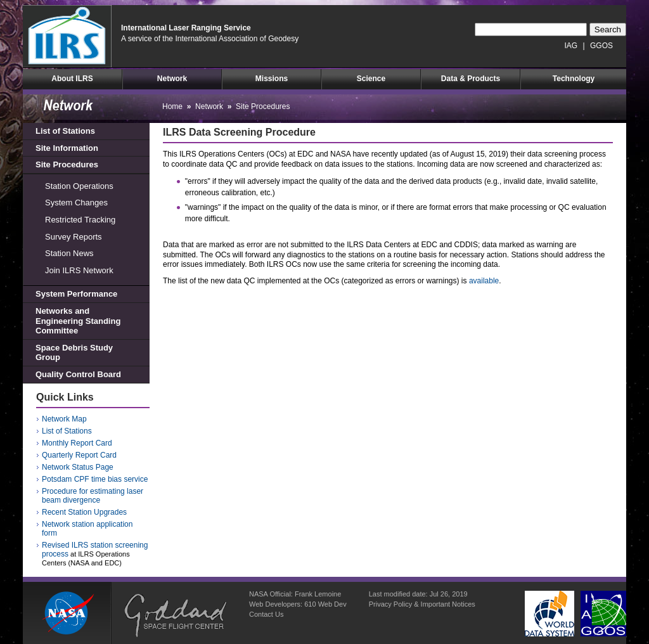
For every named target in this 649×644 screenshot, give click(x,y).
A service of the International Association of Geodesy (210, 39)
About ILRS (72, 79)
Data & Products (471, 79)
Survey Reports (74, 237)
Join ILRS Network (79, 270)
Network (172, 79)
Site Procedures (67, 164)
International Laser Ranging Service (186, 28)
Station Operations (79, 186)
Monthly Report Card (77, 443)
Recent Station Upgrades (84, 512)
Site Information (67, 148)
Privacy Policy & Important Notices (422, 604)
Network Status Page (78, 467)
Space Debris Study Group (74, 353)
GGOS (601, 46)
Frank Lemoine (318, 594)
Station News (69, 253)
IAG (571, 46)
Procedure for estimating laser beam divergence (93, 496)
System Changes (76, 203)
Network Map (64, 419)
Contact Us (266, 614)
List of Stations (65, 131)
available (484, 281)
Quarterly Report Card (79, 455)
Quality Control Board (78, 374)
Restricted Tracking (80, 220)
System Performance (76, 294)
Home (172, 106)
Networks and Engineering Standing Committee (78, 321)
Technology (574, 79)
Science (371, 79)
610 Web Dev (325, 604)
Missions (272, 79)
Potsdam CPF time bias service (95, 479)
